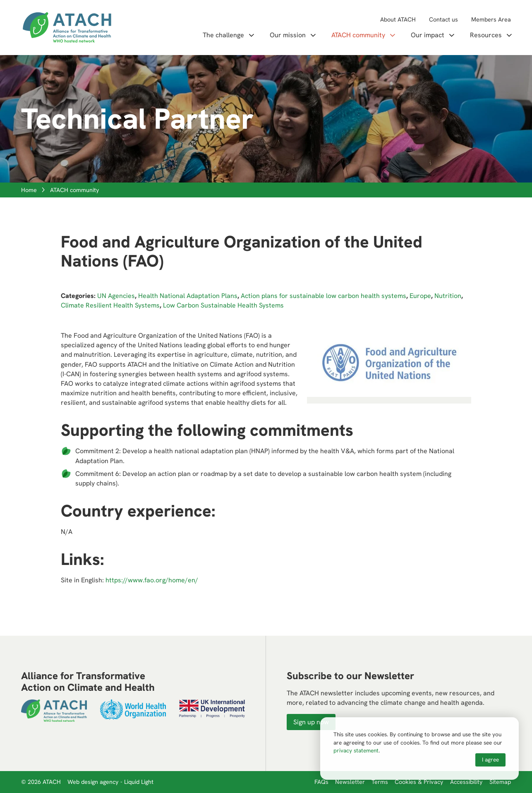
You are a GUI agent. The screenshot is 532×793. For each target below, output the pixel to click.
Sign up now (311, 722)
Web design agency (94, 782)
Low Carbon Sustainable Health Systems (223, 305)
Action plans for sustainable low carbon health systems (324, 296)
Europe (420, 296)
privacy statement (356, 750)
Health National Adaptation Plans (188, 296)
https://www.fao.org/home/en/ (152, 580)
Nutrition (448, 296)
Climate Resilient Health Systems (110, 305)
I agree (490, 759)
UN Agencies (116, 296)
